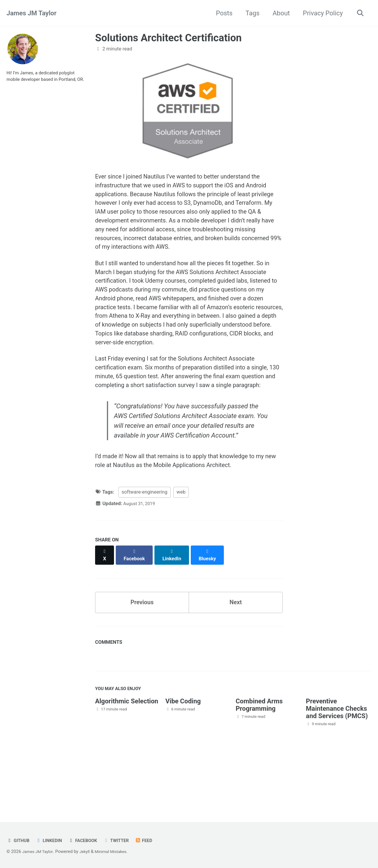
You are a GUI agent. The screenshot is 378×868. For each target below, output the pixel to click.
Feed (153, 841)
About (279, 13)
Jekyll (88, 852)
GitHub (19, 841)
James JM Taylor (31, 13)
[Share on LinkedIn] (175, 611)
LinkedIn (52, 841)
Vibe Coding (183, 758)
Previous (142, 656)
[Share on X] (105, 611)
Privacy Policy (320, 13)
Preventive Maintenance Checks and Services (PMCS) (337, 765)
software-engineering (145, 551)
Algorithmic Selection (127, 758)
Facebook (88, 841)
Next (236, 656)
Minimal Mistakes (117, 852)
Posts (222, 13)
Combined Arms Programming (259, 761)
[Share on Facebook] (136, 611)
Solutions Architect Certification (168, 38)
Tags (250, 13)
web (181, 551)
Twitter (123, 841)
